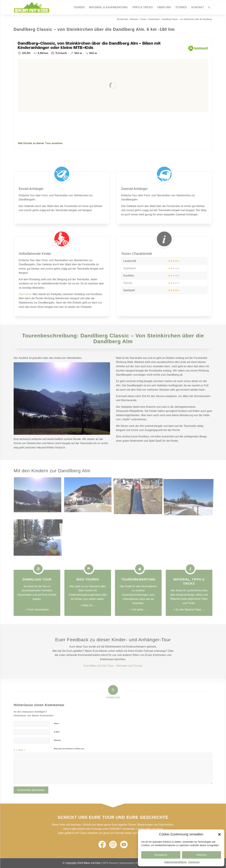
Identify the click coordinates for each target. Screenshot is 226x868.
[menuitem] (79, 7)
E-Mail (57, 732)
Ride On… (89, 605)
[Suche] (209, 7)
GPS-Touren (110, 863)
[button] (219, 834)
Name (57, 723)
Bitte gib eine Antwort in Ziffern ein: (69, 749)
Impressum (194, 862)
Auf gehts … (140, 610)
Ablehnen (201, 855)
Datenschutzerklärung (175, 862)
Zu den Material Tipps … (190, 610)
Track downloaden (38, 610)
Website (57, 740)
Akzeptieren (161, 855)
